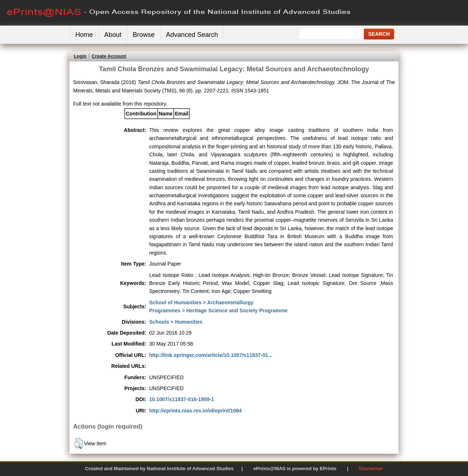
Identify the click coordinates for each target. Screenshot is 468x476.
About (113, 35)
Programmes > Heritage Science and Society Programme (218, 311)
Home (84, 35)
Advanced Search (192, 35)
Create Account (109, 56)
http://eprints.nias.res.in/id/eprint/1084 (195, 411)
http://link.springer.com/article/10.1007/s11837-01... (211, 355)
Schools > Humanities (176, 322)
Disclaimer (371, 469)
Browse (144, 35)
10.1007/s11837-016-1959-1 (182, 399)
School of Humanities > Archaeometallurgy (201, 302)
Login (80, 56)
